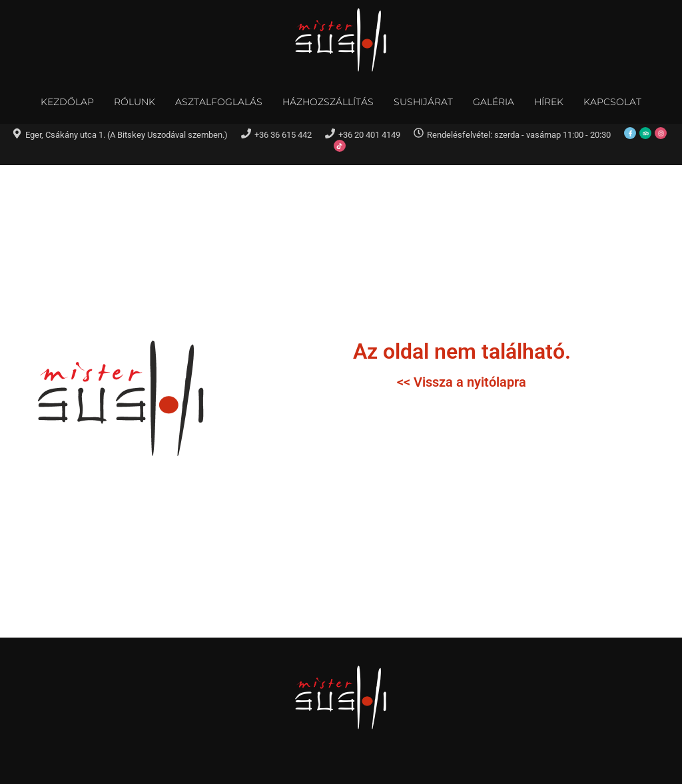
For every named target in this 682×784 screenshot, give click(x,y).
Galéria (494, 102)
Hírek (549, 102)
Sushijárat (423, 102)
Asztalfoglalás (219, 102)
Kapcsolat (612, 102)
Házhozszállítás (328, 102)
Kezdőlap (67, 102)
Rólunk (135, 102)
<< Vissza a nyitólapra (462, 382)
